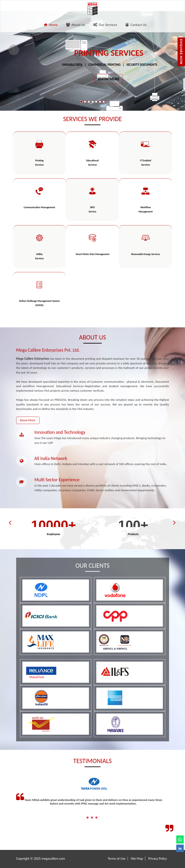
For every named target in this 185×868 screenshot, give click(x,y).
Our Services (105, 25)
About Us (76, 25)
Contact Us (136, 25)
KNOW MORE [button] (109, 79)
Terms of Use (117, 859)
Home (51, 25)
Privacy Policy (158, 859)
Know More (28, 420)
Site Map (137, 859)
